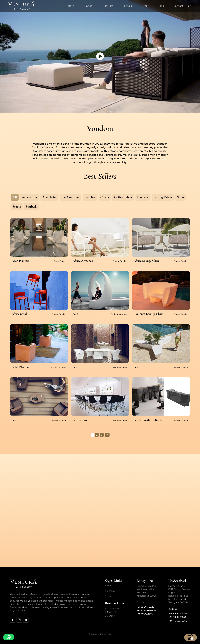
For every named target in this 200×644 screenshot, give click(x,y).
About (70, 6)
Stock (145, 6)
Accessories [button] (30, 197)
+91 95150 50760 (178, 613)
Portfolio (127, 6)
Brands (88, 6)
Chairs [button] (105, 197)
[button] (9, 637)
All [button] (15, 197)
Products (107, 6)
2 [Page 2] (97, 435)
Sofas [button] (181, 197)
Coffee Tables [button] (123, 197)
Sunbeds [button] (31, 207)
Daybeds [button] (143, 197)
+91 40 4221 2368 (178, 621)
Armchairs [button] (49, 197)
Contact (178, 6)
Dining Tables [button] (163, 197)
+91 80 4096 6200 (146, 610)
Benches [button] (90, 197)
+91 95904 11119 (145, 614)
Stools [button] (17, 207)
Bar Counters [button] (70, 197)
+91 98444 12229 (145, 607)
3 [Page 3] (102, 435)
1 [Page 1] (92, 435)
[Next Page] (107, 435)
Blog (161, 6)
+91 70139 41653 (177, 617)
